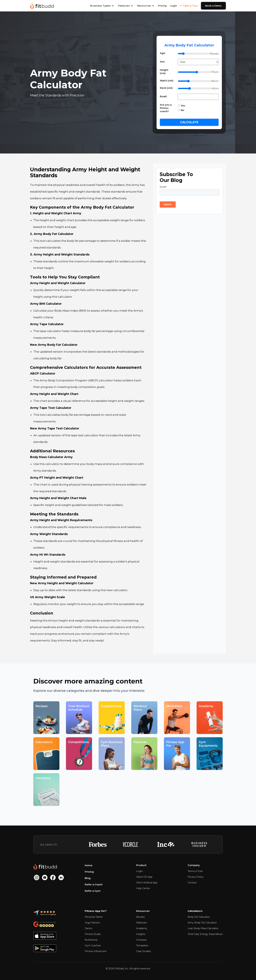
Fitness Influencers (96, 951)
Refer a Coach (94, 884)
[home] (42, 6)
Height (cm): (164, 72)
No (182, 110)
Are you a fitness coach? (166, 108)
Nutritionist (91, 940)
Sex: (162, 62)
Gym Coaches (93, 946)
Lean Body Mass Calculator (203, 928)
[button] (102, 6)
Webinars (141, 923)
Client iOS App (144, 877)
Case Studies (144, 951)
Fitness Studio (93, 934)
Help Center (143, 888)
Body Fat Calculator (199, 917)
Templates (142, 946)
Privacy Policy (196, 877)
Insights (141, 934)
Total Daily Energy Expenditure (205, 934)
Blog (88, 878)
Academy (142, 928)
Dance (88, 928)
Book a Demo (213, 6)
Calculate (189, 122)
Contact (192, 883)
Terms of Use (195, 871)
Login (173, 6)
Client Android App (147, 883)
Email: (163, 96)
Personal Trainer (94, 917)
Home (89, 865)
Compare (141, 940)
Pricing (162, 6)
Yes (183, 106)
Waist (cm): (167, 81)
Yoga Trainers (92, 923)
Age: (163, 53)
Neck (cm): (166, 88)
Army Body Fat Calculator (202, 923)
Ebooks (140, 917)
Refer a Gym (93, 891)
